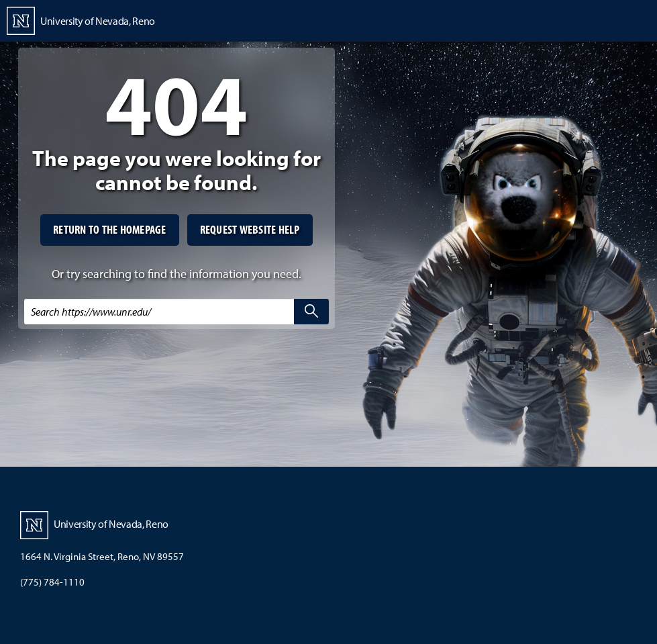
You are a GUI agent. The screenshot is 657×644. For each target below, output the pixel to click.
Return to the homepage (110, 229)
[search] (311, 312)
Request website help (250, 229)
